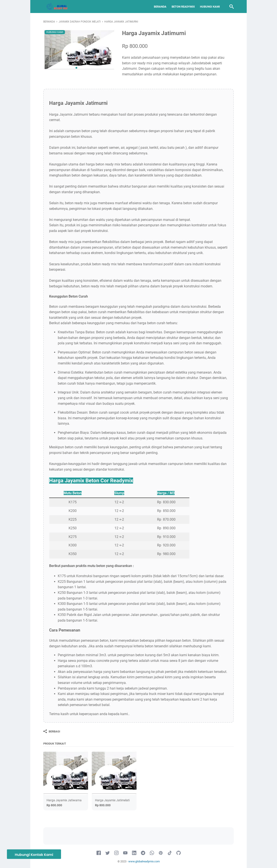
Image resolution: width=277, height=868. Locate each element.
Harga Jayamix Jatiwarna (64, 800)
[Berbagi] (52, 731)
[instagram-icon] (116, 853)
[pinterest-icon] (161, 853)
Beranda (160, 7)
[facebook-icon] (99, 853)
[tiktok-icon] (170, 853)
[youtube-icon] (125, 853)
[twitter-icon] (108, 853)
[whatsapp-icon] (152, 853)
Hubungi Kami (210, 7)
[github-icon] (179, 853)
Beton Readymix (183, 7)
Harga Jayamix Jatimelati (112, 800)
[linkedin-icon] (134, 853)
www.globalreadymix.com (144, 861)
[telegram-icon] (143, 853)
